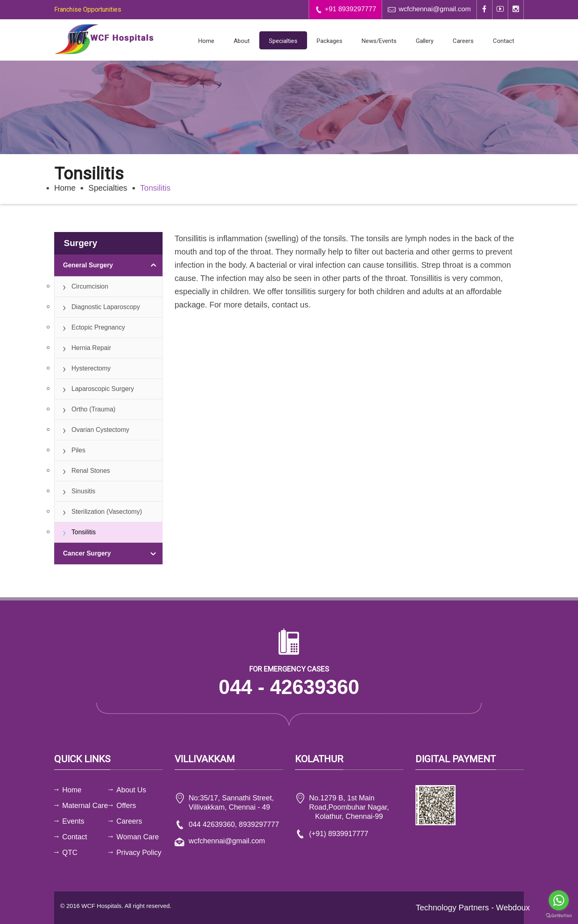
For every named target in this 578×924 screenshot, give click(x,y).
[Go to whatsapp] (559, 900)
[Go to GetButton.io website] (559, 916)
